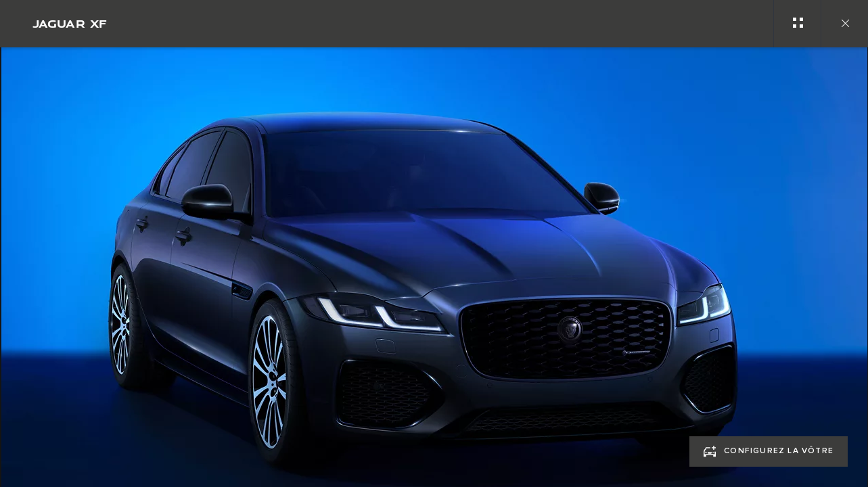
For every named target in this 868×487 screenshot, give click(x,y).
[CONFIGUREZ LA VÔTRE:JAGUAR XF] (769, 451)
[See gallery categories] (797, 24)
